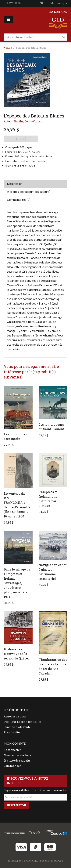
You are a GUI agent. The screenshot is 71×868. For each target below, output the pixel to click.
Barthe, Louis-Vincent (29, 121)
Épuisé (21, 139)
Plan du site (12, 732)
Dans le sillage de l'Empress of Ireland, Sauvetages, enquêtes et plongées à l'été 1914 (17, 583)
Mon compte (59, 3)
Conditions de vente (17, 727)
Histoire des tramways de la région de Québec (17, 654)
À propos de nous (15, 716)
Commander (12, 766)
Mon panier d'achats (17, 755)
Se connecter (12, 750)
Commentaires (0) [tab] (19, 200)
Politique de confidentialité (23, 722)
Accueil (8, 48)
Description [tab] (15, 184)
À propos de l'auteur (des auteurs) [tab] (29, 192)
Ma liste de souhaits (17, 760)
